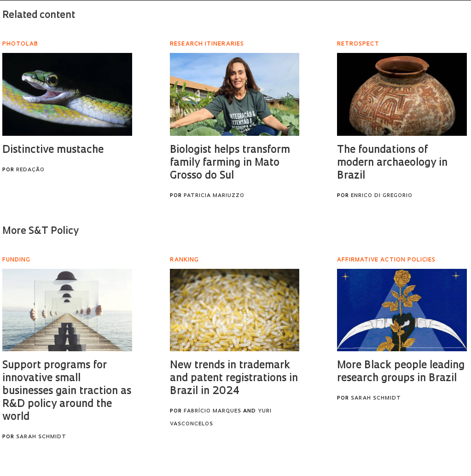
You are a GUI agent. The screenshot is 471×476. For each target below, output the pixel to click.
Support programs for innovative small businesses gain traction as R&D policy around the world (67, 392)
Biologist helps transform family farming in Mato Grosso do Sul (230, 163)
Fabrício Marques (212, 411)
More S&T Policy (41, 231)
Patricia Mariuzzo (214, 196)
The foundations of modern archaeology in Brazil (392, 163)
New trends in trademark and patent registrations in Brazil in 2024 (234, 379)
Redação (30, 170)
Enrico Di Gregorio (382, 196)
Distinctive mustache (53, 150)
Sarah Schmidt (41, 437)
